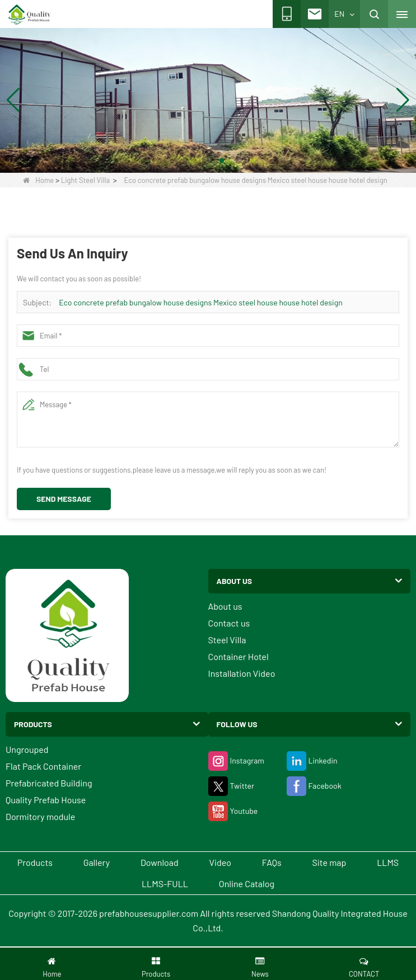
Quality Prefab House (46, 800)
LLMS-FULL (165, 884)
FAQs (272, 862)
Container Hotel (239, 656)
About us (225, 606)
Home (38, 180)
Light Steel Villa (85, 180)
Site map (329, 862)
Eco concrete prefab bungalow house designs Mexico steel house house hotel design (201, 302)
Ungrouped (27, 749)
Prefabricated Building (49, 783)
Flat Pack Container (43, 766)
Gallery (97, 862)
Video (221, 862)
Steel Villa (227, 640)
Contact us (229, 623)
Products (35, 862)
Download (160, 862)
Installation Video (242, 673)
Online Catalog (247, 884)
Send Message (64, 499)
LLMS (388, 862)
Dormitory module (40, 816)
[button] (195, 161)
